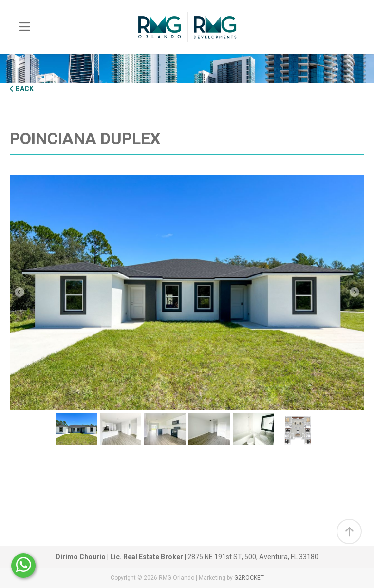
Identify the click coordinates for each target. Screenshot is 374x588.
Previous (19, 292)
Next (355, 292)
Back (22, 89)
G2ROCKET (249, 578)
